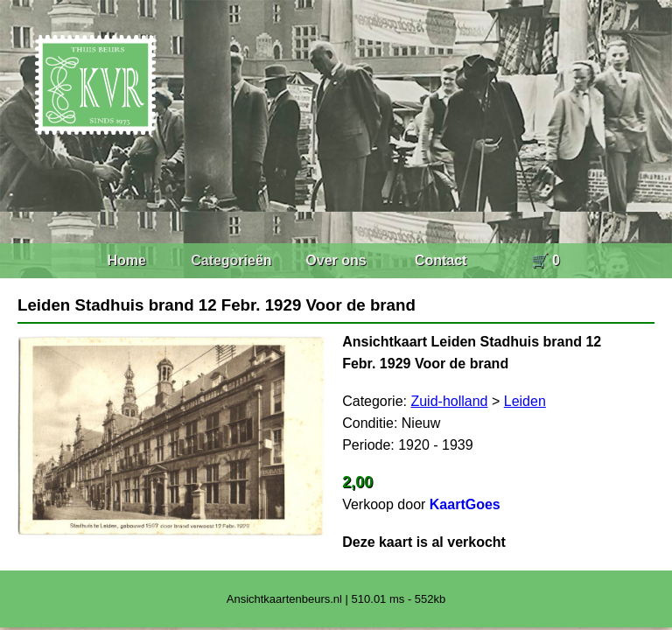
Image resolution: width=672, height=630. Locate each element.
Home (126, 260)
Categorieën (231, 260)
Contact (441, 260)
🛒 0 (546, 260)
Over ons (336, 260)
